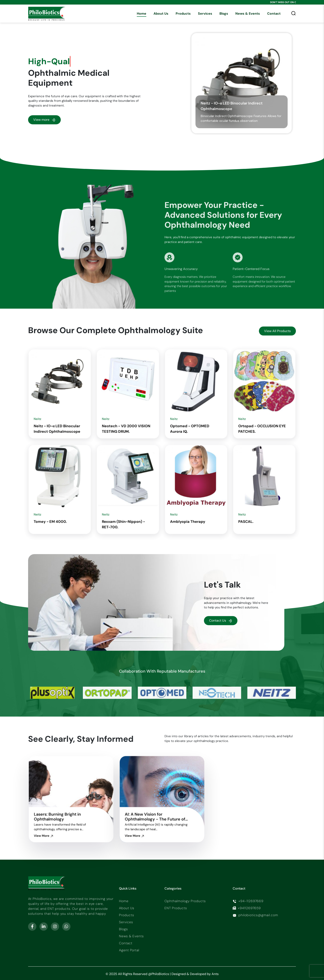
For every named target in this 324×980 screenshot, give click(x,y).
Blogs (224, 14)
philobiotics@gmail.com (255, 915)
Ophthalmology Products (185, 901)
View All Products (277, 346)
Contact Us (221, 621)
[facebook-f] (32, 927)
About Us (161, 14)
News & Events (248, 14)
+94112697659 (247, 908)
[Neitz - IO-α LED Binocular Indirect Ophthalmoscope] (242, 84)
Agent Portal (129, 950)
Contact (274, 14)
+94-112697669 (248, 901)
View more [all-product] (44, 121)
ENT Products (176, 908)
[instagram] (55, 927)
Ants (215, 974)
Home (142, 14)
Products (183, 14)
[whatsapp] (66, 927)
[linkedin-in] (44, 927)
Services (205, 14)
